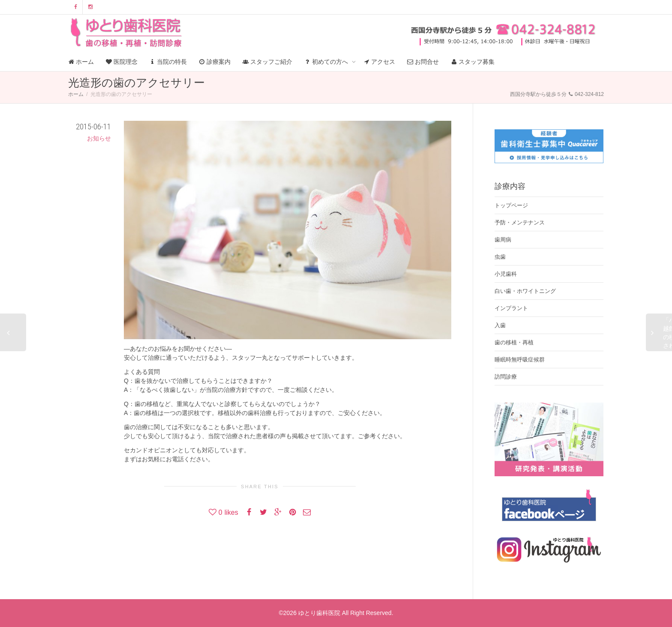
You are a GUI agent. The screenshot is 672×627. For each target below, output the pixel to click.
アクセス (380, 62)
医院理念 (122, 62)
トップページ (511, 205)
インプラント (511, 308)
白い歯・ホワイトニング (525, 291)
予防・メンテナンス (520, 222)
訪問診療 (506, 377)
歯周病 (503, 240)
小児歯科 (506, 274)
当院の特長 (168, 62)
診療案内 (215, 62)
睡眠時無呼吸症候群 (520, 360)
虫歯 (500, 257)
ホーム (81, 62)
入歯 (500, 325)
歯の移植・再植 (514, 342)
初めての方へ (327, 62)
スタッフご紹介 (267, 62)
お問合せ (423, 62)
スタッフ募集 (473, 62)
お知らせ (99, 138)
